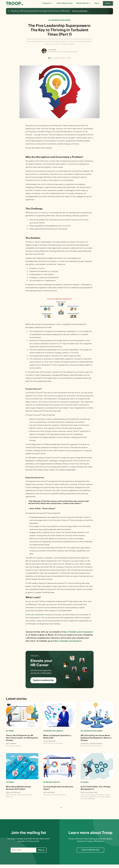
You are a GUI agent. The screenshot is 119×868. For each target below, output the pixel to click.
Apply (108, 3)
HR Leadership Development (60, 20)
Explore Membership (65, 3)
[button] (48, 3)
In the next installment (35, 615)
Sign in (97, 3)
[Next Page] (61, 807)
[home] (15, 3)
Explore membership (80, 11)
